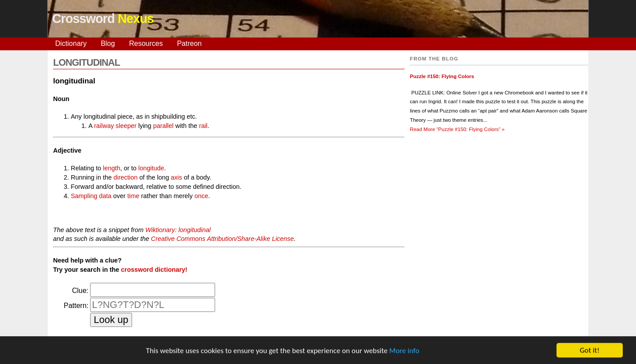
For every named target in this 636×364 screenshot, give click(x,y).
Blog (108, 43)
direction (125, 177)
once (201, 196)
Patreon (189, 43)
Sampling (84, 196)
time (133, 196)
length (112, 168)
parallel (163, 126)
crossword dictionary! (154, 270)
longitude (151, 168)
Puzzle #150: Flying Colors (442, 76)
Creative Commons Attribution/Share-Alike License (222, 239)
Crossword (103, 19)
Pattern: (76, 306)
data (105, 196)
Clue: (80, 291)
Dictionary (71, 43)
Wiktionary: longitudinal (178, 230)
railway (104, 126)
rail (203, 126)
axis (177, 177)
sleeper (126, 126)
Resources (146, 43)
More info (404, 351)
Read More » (457, 129)
